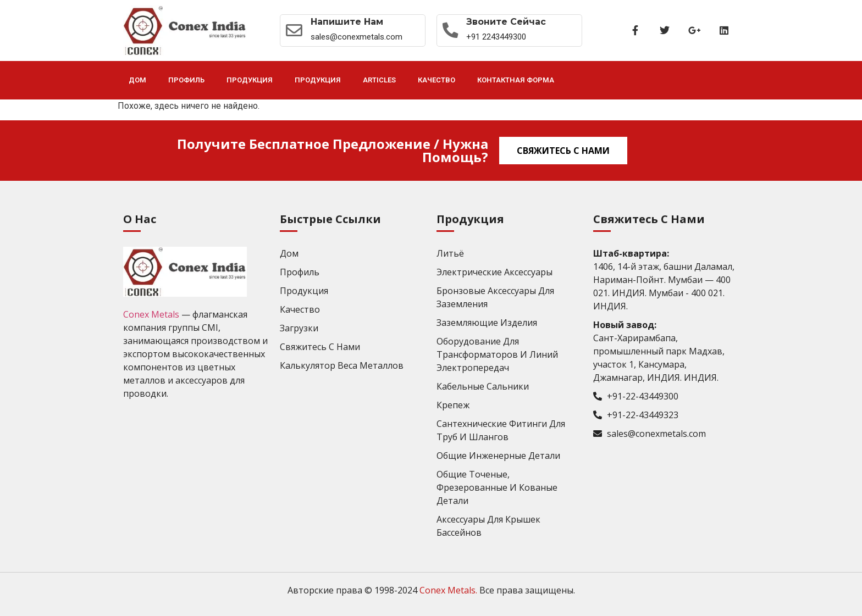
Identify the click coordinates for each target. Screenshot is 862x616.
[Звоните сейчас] (451, 30)
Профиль (186, 80)
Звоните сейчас (508, 22)
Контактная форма (516, 80)
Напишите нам (348, 22)
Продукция (250, 80)
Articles (379, 80)
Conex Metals (151, 314)
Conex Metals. (448, 590)
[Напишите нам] (295, 30)
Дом (137, 80)
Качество (436, 80)
